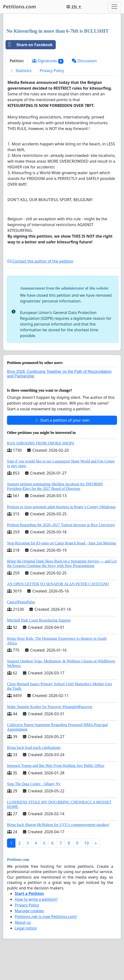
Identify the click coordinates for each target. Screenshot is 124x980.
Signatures (48, 61)
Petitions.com (19, 7)
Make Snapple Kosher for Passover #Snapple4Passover (50, 707)
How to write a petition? (36, 899)
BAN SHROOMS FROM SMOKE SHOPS (41, 443)
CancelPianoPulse (21, 602)
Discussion (84, 61)
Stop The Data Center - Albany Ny (34, 784)
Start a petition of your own (62, 420)
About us (23, 922)
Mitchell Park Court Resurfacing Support (39, 620)
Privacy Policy (52, 71)
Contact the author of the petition (40, 261)
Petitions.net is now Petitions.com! (46, 917)
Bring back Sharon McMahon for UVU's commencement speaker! (58, 825)
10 (86, 843)
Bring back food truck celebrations (34, 748)
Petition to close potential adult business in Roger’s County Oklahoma (61, 507)
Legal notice (26, 928)
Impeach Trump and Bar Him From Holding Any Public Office (56, 766)
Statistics (21, 71)
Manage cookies (29, 911)
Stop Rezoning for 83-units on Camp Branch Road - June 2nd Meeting (62, 543)
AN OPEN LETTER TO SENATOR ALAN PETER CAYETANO (58, 584)
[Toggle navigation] (114, 7)
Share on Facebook (29, 45)
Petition (17, 61)
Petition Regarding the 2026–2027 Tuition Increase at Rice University (61, 525)
